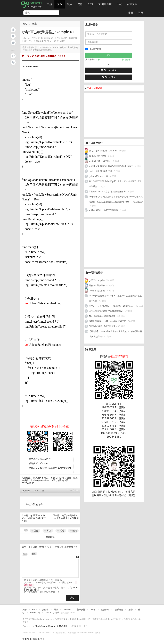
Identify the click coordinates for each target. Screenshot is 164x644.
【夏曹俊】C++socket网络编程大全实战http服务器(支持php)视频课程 (115, 334)
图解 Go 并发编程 (97, 286)
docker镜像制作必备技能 (100, 171)
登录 (141, 13)
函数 (35, 531)
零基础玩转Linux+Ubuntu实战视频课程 (107, 321)
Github (67, 610)
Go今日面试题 (95, 88)
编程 (73, 531)
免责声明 (105, 610)
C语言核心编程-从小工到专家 (102, 326)
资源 (80, 4)
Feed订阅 (35, 613)
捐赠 (130, 610)
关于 (24, 610)
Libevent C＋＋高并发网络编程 (103, 210)
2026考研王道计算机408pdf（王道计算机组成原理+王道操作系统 (115, 184)
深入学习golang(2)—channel (103, 151)
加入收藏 (26, 491)
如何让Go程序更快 (97, 156)
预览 (34, 554)
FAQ (34, 610)
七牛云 (84, 626)
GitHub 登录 (109, 70)
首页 (25, 24)
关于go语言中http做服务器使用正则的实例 (66, 517)
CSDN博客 (45, 459)
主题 (49, 4)
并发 (48, 531)
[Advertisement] (109, 115)
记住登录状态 (93, 49)
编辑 (25, 554)
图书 (90, 4)
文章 (60, 4)
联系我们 (119, 610)
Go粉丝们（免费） (126, 495)
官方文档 (133, 4)
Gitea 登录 (109, 77)
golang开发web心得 (99, 176)
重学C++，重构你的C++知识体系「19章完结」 (111, 306)
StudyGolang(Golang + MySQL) (51, 626)
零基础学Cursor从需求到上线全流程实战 (108, 192)
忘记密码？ (127, 60)
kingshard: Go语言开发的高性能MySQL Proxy (111, 166)
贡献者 (45, 610)
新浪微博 (81, 610)
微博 (36, 491)
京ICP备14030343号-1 (33, 639)
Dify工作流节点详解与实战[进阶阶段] (106, 311)
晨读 (56, 610)
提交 (72, 598)
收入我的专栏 (34, 504)
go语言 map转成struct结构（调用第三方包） (34, 518)
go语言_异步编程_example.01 (55, 468)
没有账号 (69, 547)
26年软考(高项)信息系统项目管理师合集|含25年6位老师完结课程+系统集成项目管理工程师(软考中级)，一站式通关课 (116, 199)
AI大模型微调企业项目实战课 (102, 316)
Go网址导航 (105, 3)
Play (93, 610)
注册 (130, 13)
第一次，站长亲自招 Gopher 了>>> (44, 56)
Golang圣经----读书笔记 (100, 161)
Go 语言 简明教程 (97, 291)
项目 (70, 4)
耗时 (61, 531)
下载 (119, 4)
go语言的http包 (96, 280)
